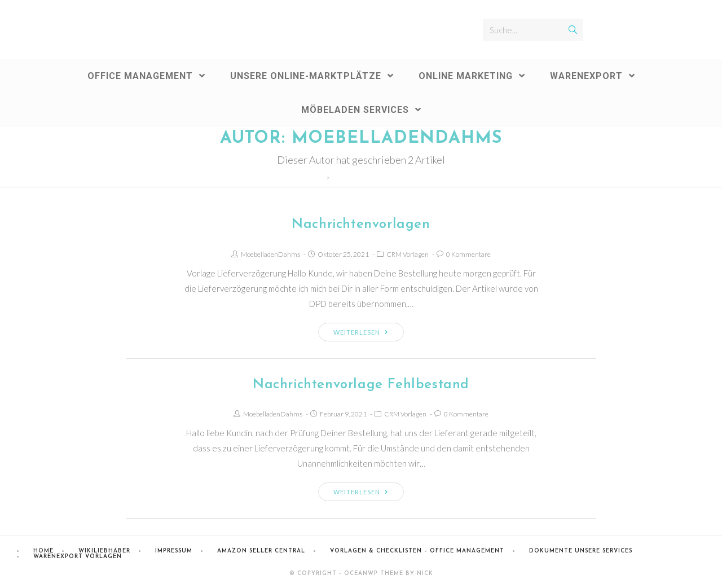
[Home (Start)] (320, 177)
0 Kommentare (468, 254)
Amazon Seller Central (261, 551)
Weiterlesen (361, 332)
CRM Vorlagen (408, 254)
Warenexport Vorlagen (78, 557)
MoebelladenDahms (270, 254)
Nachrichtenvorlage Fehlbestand (361, 385)
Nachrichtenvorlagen (361, 225)
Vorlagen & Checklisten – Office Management (417, 551)
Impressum (174, 551)
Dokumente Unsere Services (581, 551)
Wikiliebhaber (104, 551)
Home (43, 551)
